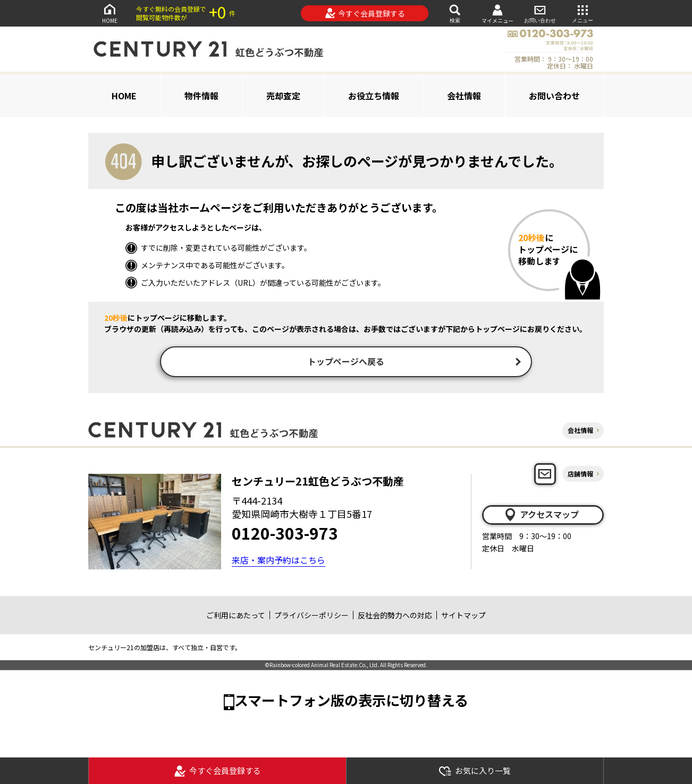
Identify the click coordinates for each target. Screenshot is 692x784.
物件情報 (201, 96)
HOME (109, 13)
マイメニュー (497, 14)
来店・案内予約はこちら (279, 561)
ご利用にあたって (236, 616)
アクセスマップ (541, 516)
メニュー (583, 13)
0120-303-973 (285, 534)
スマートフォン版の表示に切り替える (351, 701)
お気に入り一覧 (475, 771)
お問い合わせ (540, 13)
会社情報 (464, 96)
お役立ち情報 (374, 96)
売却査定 (283, 96)
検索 (455, 13)
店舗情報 (580, 475)
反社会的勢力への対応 (395, 616)
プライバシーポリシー (311, 616)
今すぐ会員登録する (365, 13)
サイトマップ (463, 616)
